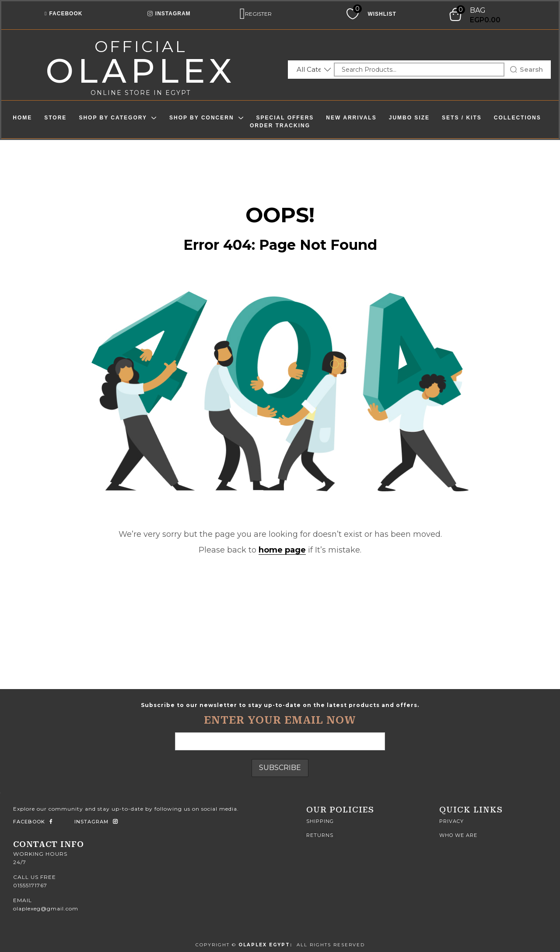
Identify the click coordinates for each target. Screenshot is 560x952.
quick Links (471, 810)
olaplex (141, 71)
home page (282, 550)
